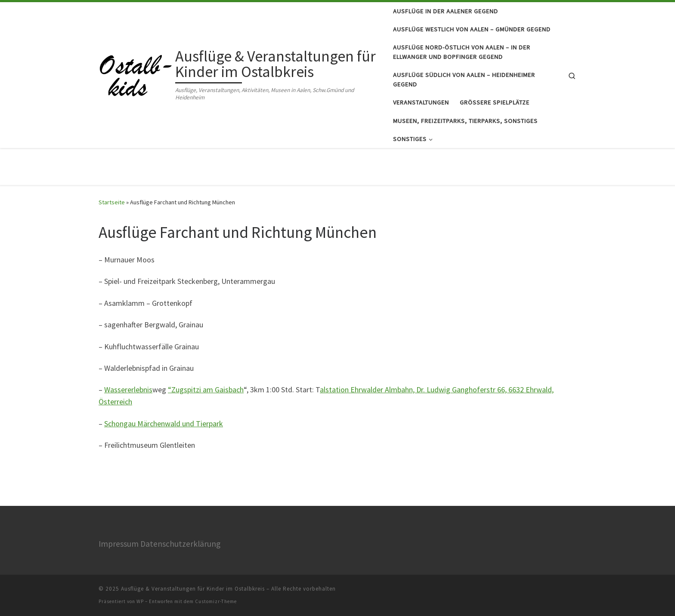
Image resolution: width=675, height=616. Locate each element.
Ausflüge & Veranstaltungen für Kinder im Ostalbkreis (193, 589)
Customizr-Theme (216, 601)
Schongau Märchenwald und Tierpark (164, 423)
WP (140, 601)
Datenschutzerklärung (180, 544)
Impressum (119, 544)
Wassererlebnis (128, 390)
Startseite (112, 202)
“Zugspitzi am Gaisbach (206, 390)
